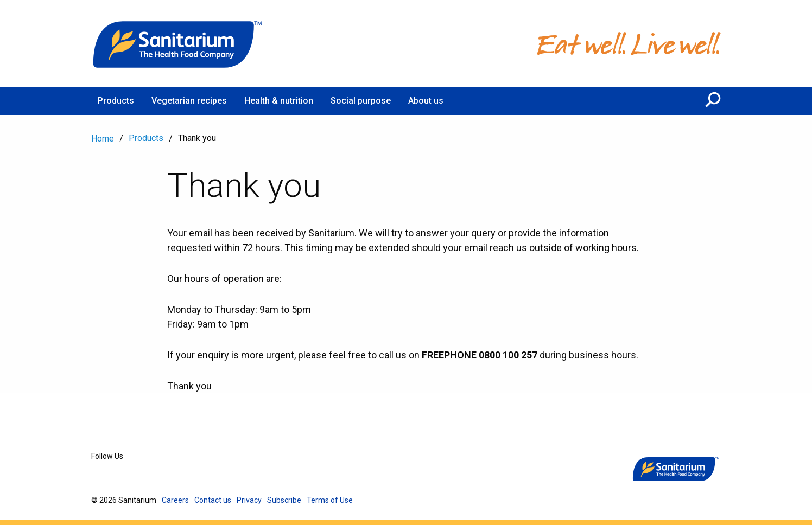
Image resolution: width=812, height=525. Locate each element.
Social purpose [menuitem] (361, 101)
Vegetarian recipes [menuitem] (189, 101)
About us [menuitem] (426, 101)
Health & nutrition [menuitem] (279, 101)
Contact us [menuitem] (213, 500)
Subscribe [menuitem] (284, 500)
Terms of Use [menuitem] (330, 500)
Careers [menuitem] (175, 500)
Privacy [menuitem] (249, 500)
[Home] (178, 43)
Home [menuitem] (103, 139)
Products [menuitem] (116, 101)
